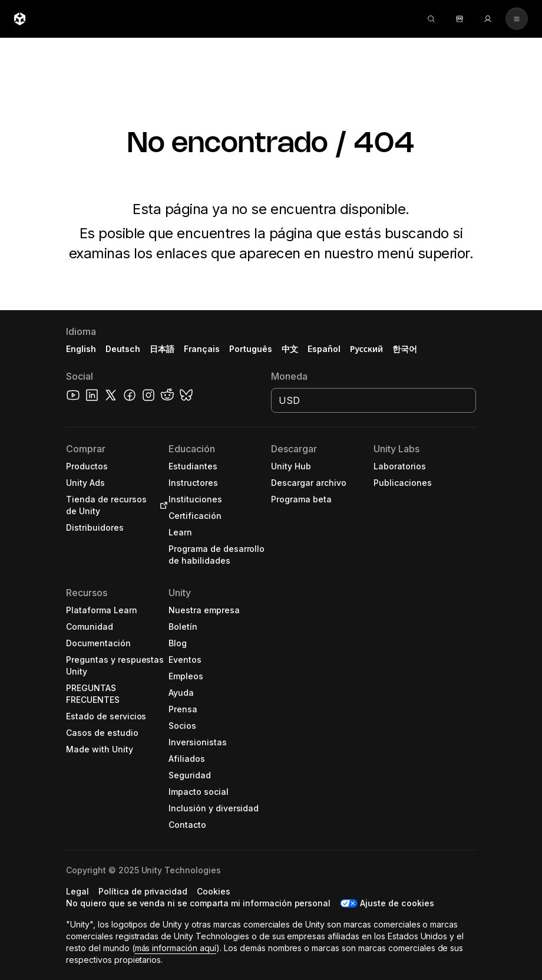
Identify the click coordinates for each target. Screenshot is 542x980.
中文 (290, 349)
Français (202, 349)
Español (324, 349)
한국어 (405, 349)
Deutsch (123, 349)
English (81, 349)
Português (251, 349)
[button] (117, 466)
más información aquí (176, 948)
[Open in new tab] (161, 505)
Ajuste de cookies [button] (397, 903)
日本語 (162, 349)
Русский (366, 349)
